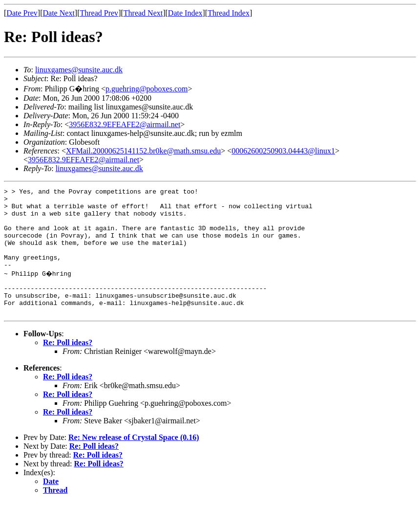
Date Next (59, 13)
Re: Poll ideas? (68, 366)
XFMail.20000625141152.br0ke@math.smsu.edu (143, 151)
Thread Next (143, 13)
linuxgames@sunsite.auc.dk (79, 70)
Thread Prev (99, 13)
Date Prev (22, 13)
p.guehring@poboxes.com (147, 89)
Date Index (185, 13)
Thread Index (229, 13)
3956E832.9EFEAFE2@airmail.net (125, 124)
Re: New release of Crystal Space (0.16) (134, 461)
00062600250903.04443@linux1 (283, 151)
